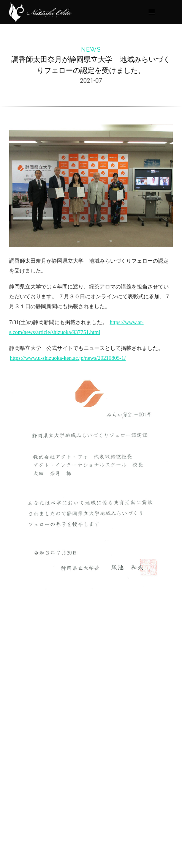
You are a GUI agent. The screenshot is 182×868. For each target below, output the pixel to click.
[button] (152, 12)
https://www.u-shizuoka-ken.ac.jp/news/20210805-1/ (68, 358)
